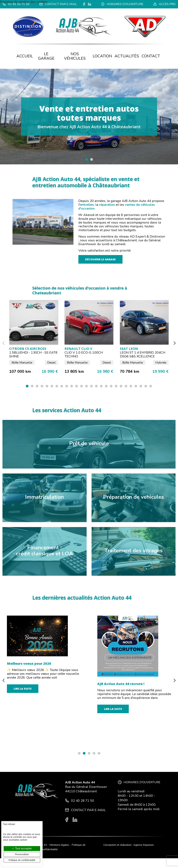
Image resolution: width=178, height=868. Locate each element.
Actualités (127, 56)
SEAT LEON (129, 349)
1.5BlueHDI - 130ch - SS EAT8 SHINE (33, 354)
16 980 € (105, 372)
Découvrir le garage (100, 259)
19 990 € (160, 372)
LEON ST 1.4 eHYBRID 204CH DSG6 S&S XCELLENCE (143, 354)
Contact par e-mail (58, 4)
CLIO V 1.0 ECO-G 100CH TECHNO (84, 354)
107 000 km (20, 372)
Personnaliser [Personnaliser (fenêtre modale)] (22, 854)
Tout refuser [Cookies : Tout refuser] (9, 824)
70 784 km (130, 372)
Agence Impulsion (144, 845)
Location (102, 56)
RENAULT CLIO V (78, 349)
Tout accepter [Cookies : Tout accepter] (22, 848)
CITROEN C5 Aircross (28, 349)
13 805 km (74, 372)
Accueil (25, 56)
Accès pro (164, 4)
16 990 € (50, 372)
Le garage (46, 56)
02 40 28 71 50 (16, 4)
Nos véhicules (75, 56)
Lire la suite (23, 739)
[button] (87, 159)
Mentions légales (59, 845)
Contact (151, 56)
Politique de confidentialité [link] (22, 860)
